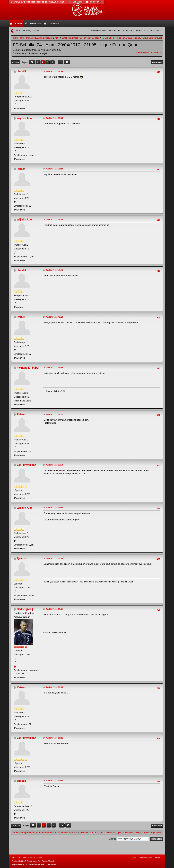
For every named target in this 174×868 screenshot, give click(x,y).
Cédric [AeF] (25, 609)
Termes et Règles (145, 858)
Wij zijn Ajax (25, 118)
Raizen (21, 169)
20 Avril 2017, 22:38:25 (53, 219)
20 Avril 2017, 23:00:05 (53, 558)
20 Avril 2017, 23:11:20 (53, 781)
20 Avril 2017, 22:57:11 (53, 414)
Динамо (22, 558)
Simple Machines (35, 858)
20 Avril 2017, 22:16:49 (53, 71)
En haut (16, 826)
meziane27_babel (28, 368)
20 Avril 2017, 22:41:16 (53, 270)
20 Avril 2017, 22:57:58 (53, 465)
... (56, 62)
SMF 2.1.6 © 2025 (19, 858)
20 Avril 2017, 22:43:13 (53, 317)
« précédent (143, 53)
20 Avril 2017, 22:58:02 (53, 508)
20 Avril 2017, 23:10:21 (53, 738)
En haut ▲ (158, 858)
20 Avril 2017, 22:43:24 (53, 368)
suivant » (156, 53)
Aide (134, 858)
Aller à (112, 839)
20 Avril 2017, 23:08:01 (53, 609)
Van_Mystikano (27, 465)
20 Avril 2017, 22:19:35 (53, 118)
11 (61, 62)
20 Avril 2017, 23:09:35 (53, 687)
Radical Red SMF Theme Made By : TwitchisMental (33, 861)
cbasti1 (21, 71)
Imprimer (157, 62)
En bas (15, 62)
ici (161, 31)
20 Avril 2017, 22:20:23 (53, 169)
